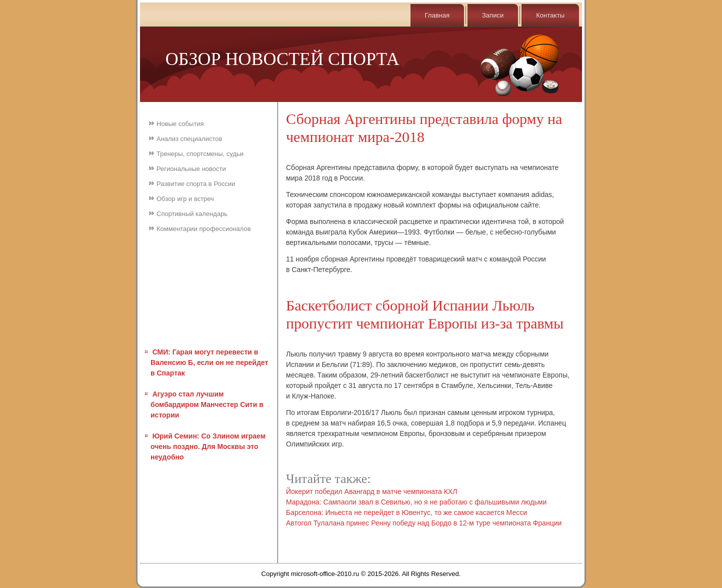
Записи (493, 15)
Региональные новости (191, 169)
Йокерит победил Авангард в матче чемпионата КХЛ (371, 491)
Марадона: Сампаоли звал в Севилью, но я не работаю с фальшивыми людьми (416, 502)
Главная (437, 15)
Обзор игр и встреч (185, 199)
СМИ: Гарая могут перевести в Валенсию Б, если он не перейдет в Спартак (209, 362)
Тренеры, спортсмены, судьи (200, 154)
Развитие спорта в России (196, 184)
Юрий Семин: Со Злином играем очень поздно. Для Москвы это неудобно (208, 446)
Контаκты (550, 15)
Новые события (180, 124)
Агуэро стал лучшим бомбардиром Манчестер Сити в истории (207, 404)
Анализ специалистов (189, 139)
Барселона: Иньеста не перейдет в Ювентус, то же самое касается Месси (406, 512)
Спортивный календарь (192, 214)
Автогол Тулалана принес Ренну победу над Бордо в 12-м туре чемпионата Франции (424, 523)
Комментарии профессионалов (204, 229)
